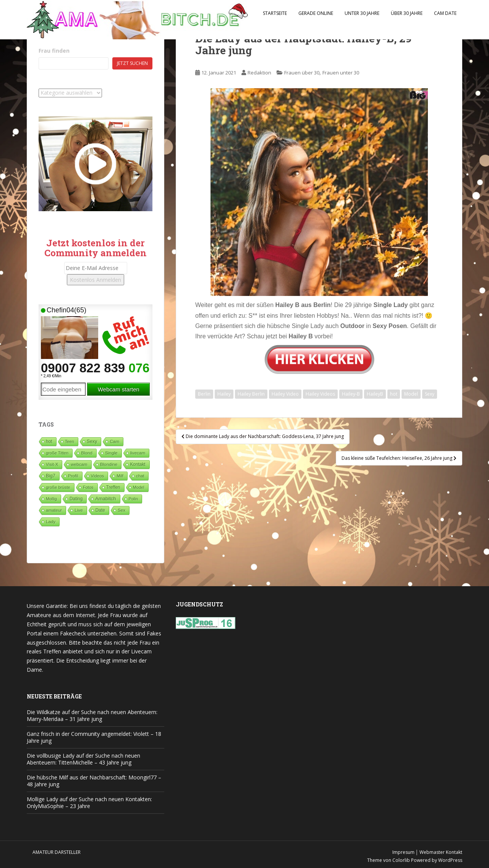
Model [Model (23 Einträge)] (139, 487)
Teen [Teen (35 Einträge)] (70, 441)
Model (411, 394)
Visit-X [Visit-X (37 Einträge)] (52, 464)
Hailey (224, 394)
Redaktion (259, 73)
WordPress (450, 860)
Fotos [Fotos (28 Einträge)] (88, 487)
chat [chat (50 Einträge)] (140, 476)
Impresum (403, 852)
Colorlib (401, 860)
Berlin (204, 394)
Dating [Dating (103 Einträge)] (76, 499)
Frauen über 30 (302, 73)
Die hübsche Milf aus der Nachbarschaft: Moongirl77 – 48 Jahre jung (94, 781)
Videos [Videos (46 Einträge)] (98, 476)
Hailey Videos (320, 394)
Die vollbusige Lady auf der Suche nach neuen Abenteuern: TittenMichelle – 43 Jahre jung (83, 759)
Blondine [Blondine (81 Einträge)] (109, 464)
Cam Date (445, 13)
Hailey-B (351, 394)
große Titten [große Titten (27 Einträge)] (57, 453)
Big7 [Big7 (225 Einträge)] (51, 476)
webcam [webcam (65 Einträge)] (79, 464)
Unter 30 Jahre (362, 13)
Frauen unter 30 (341, 73)
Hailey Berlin (251, 394)
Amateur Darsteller (57, 852)
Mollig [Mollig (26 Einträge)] (51, 499)
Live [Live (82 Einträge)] (79, 510)
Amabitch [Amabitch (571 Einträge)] (105, 499)
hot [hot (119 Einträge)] (49, 441)
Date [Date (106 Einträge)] (100, 510)
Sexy (430, 394)
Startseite (275, 13)
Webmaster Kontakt (441, 852)
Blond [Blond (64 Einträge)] (87, 453)
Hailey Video (285, 394)
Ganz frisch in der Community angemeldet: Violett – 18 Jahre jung (94, 737)
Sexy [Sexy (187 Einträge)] (92, 441)
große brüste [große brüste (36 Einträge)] (58, 487)
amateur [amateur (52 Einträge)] (54, 510)
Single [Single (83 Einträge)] (111, 453)
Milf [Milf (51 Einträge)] (120, 476)
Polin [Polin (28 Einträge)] (134, 499)
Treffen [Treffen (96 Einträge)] (113, 487)
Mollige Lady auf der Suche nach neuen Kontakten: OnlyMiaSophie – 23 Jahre (89, 803)
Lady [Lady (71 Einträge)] (51, 521)
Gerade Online (316, 13)
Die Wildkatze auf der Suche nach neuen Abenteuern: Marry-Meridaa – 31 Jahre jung (92, 715)
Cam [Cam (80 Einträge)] (114, 441)
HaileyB (375, 394)
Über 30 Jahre (407, 13)
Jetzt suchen (132, 63)
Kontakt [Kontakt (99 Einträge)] (138, 464)
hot (394, 394)
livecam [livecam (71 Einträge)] (138, 453)
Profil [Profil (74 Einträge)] (73, 476)
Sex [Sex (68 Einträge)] (121, 510)
